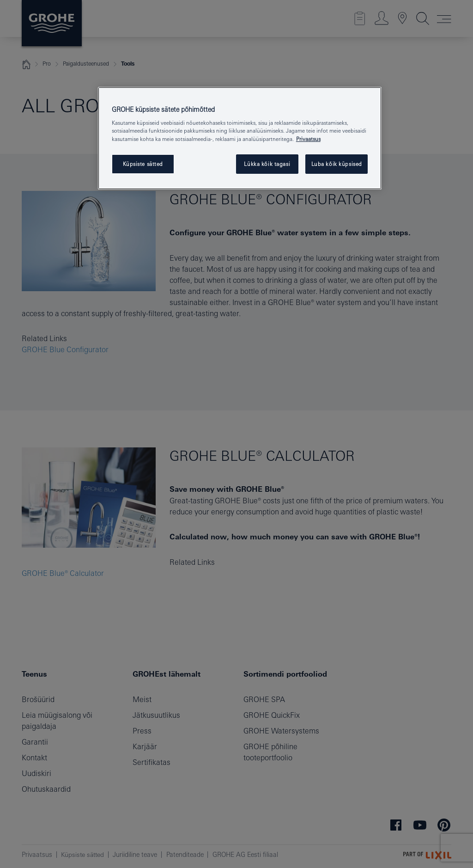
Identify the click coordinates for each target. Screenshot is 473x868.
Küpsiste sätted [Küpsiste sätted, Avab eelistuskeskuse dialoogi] (143, 164)
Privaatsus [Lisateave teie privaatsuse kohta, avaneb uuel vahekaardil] (308, 139)
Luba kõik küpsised (337, 164)
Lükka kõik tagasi (267, 164)
